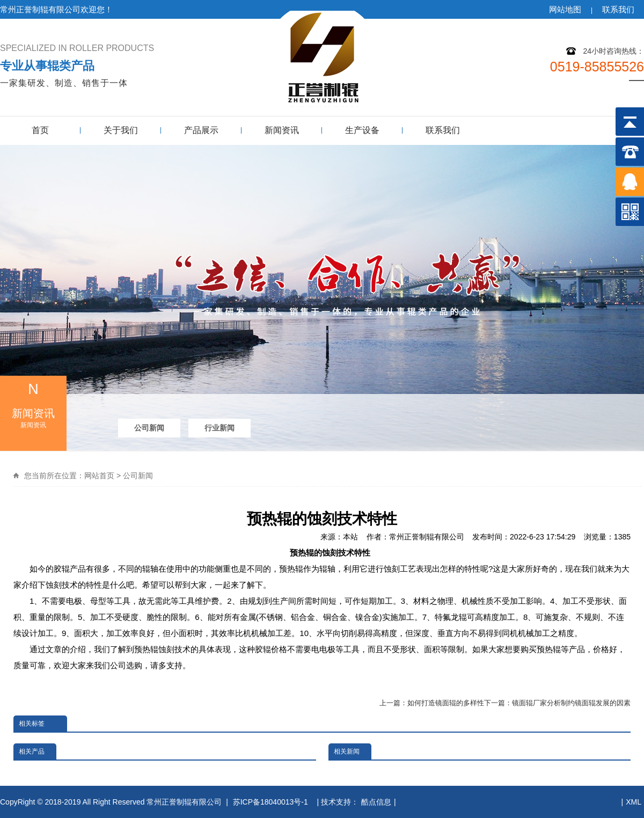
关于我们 (121, 130)
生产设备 (362, 130)
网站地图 (565, 9)
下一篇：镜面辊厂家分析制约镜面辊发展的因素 (557, 703)
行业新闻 (219, 428)
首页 (40, 130)
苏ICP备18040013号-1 (272, 802)
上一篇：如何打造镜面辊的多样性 (432, 703)
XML (634, 802)
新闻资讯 (282, 130)
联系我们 (618, 9)
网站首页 (99, 476)
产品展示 (201, 130)
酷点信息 (376, 802)
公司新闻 (149, 428)
